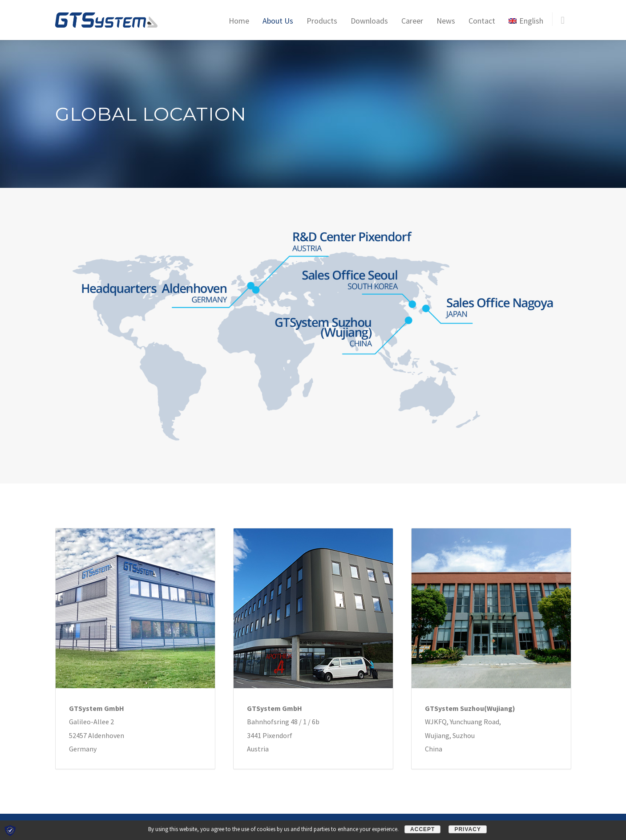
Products (322, 21)
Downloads (369, 21)
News (446, 21)
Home (239, 21)
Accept (422, 829)
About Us (278, 21)
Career (412, 21)
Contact (482, 21)
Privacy (467, 829)
